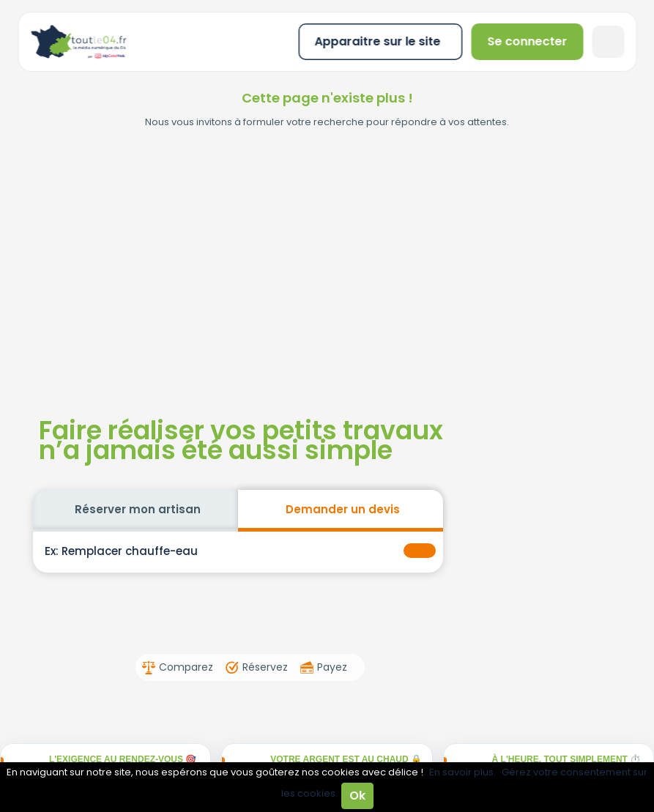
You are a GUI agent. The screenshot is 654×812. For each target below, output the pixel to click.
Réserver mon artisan (138, 509)
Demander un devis (343, 509)
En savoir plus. (462, 772)
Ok (357, 796)
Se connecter (528, 41)
